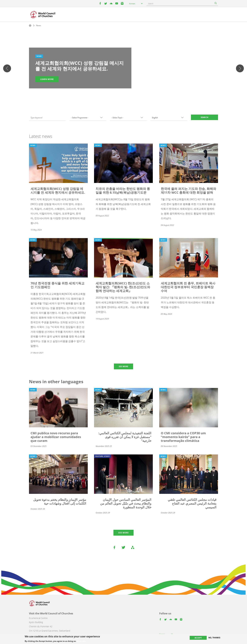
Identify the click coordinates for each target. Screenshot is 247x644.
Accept (198, 638)
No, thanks (214, 638)
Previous (7, 68)
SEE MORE (123, 366)
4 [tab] (127, 96)
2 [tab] (120, 96)
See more (123, 533)
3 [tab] (123, 96)
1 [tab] (117, 96)
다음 (240, 68)
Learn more (47, 79)
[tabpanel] (123, 69)
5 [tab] (130, 96)
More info (81, 641)
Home (30, 25)
